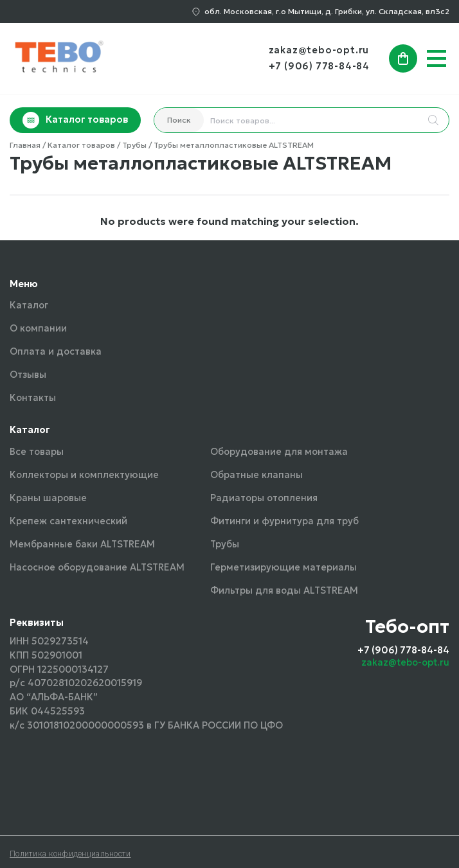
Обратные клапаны (256, 475)
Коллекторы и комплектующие (84, 475)
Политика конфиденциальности (70, 854)
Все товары (37, 452)
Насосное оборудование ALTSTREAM (97, 567)
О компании (38, 328)
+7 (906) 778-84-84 (319, 66)
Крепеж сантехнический (68, 521)
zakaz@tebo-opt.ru (319, 50)
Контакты (33, 398)
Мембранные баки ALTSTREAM (82, 544)
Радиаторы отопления (264, 498)
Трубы (225, 544)
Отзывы (28, 375)
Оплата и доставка (56, 351)
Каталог (29, 305)
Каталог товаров (75, 120)
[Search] (433, 120)
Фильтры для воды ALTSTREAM (284, 590)
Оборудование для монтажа (279, 452)
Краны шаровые (48, 498)
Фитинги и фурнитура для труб (284, 521)
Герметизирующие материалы (283, 567)
